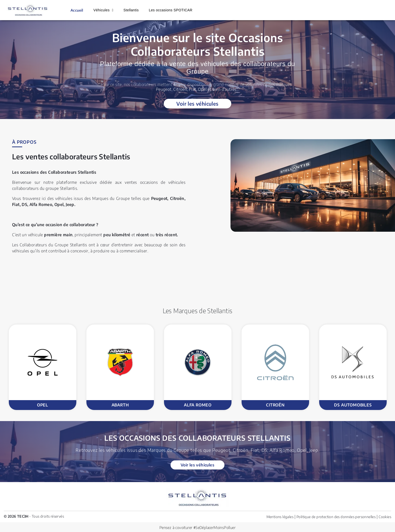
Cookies (385, 517)
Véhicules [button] (102, 10)
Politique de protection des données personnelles (336, 517)
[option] (43, 367)
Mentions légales (280, 517)
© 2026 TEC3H (16, 516)
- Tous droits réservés (46, 516)
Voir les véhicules (197, 104)
